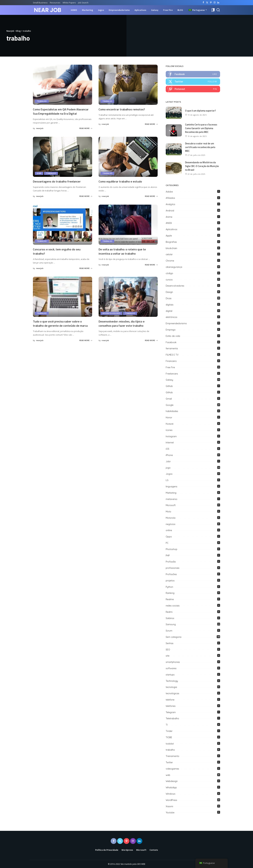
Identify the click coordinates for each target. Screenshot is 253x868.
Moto (168, 511)
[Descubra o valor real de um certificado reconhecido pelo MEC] (174, 149)
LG (167, 480)
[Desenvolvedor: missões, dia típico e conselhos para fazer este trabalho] (128, 300)
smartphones (173, 662)
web (168, 775)
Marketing (171, 493)
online (169, 530)
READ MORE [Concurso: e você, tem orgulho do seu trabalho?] (86, 271)
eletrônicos (172, 317)
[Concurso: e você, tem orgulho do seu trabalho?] (63, 228)
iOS (167, 449)
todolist (170, 744)
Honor (169, 417)
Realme (170, 599)
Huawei (170, 424)
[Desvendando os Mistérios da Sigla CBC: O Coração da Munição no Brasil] (174, 168)
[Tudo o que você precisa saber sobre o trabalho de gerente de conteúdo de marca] (63, 300)
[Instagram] (215, 3)
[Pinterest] (211, 3)
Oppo (169, 536)
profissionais (173, 568)
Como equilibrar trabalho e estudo (122, 185)
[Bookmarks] (213, 10)
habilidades (172, 411)
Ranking (170, 593)
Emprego (171, 330)
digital (169, 311)
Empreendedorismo (176, 323)
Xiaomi (169, 806)
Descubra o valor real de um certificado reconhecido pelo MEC (200, 147)
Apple (169, 236)
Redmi (169, 612)
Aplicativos (172, 229)
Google (170, 405)
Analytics (170, 204)
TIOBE (169, 737)
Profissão (171, 562)
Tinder (169, 731)
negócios (171, 524)
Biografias (171, 242)
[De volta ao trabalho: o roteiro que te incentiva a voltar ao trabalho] (128, 228)
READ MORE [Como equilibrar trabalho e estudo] (151, 200)
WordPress (171, 800)
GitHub (169, 386)
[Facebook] (203, 3)
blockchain (171, 248)
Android (170, 210)
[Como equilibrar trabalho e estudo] (128, 161)
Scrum (169, 631)
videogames (172, 769)
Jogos (169, 474)
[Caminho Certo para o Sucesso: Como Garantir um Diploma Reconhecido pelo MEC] (174, 131)
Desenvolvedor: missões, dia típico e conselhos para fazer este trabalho (124, 327)
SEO (168, 649)
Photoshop (172, 549)
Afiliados (170, 198)
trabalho (42, 101)
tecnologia (171, 687)
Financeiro (171, 361)
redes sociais (173, 605)
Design (169, 292)
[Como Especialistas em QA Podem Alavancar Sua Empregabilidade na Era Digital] (63, 85)
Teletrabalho (172, 718)
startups (170, 675)
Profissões (171, 574)
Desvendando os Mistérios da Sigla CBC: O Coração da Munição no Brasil (201, 166)
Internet (170, 442)
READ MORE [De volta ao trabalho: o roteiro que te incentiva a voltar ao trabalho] (151, 268)
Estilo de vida (173, 336)
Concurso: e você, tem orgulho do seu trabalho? (58, 255)
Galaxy (169, 380)
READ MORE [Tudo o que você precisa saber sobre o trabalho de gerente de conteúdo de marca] (86, 347)
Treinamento (172, 756)
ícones (169, 430)
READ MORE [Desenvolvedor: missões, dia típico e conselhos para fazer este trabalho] (151, 343)
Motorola (171, 518)
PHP (168, 555)
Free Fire (170, 367)
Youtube (170, 812)
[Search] (218, 10)
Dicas (169, 298)
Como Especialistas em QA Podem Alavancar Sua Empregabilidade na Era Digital (59, 113)
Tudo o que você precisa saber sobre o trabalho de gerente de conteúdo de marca (62, 327)
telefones (171, 706)
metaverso (172, 499)
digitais (170, 305)
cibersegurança (174, 267)
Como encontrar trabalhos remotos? (124, 109)
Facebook (171, 342)
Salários (170, 618)
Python (169, 587)
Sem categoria (174, 637)
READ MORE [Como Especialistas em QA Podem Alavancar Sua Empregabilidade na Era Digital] (86, 132)
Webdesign (172, 781)
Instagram (171, 436)
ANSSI (169, 223)
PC (167, 543)
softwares (171, 668)
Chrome (170, 261)
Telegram (171, 712)
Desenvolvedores (111, 317)
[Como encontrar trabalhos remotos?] (128, 85)
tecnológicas (172, 693)
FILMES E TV (172, 355)
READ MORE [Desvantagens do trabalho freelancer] (86, 200)
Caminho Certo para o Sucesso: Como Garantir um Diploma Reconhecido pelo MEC (202, 129)
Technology (172, 681)
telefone (170, 700)
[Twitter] (207, 3)
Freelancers (172, 374)
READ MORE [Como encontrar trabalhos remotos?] (151, 124)
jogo (168, 468)
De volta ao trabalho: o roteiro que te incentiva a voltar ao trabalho (124, 255)
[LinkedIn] (218, 3)
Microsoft (171, 505)
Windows (171, 794)
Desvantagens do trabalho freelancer (59, 185)
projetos (170, 580)
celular (169, 254)
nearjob (40, 132)
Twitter (169, 762)
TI (167, 725)
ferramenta (172, 348)
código (169, 273)
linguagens (172, 486)
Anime (169, 217)
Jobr (39, 177)
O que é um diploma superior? (201, 111)
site (168, 656)
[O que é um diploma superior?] (174, 113)
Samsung (171, 624)
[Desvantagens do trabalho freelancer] (63, 161)
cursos (169, 279)
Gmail (169, 399)
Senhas (170, 643)
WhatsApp (171, 787)
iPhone (169, 455)
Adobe (169, 192)
